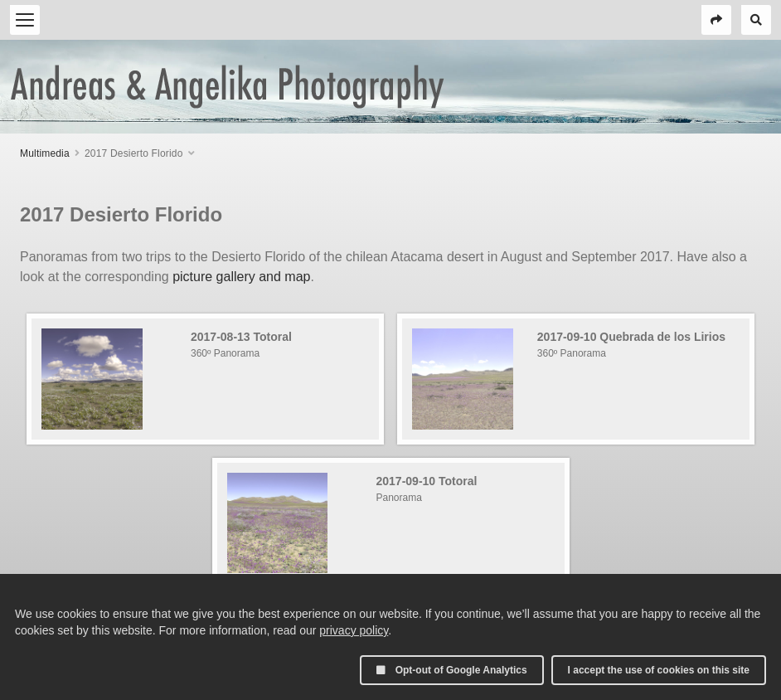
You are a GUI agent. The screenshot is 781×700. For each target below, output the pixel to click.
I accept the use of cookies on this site (659, 670)
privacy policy (354, 630)
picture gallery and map (241, 277)
